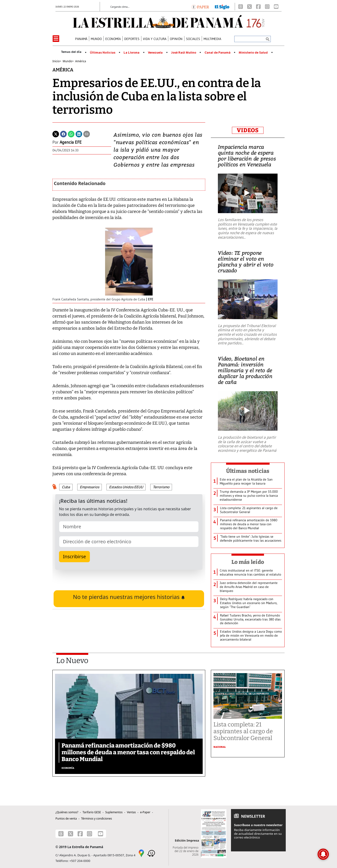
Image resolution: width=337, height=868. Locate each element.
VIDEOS (248, 130)
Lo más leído (248, 562)
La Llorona (132, 53)
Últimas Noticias (103, 53)
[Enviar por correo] (87, 134)
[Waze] (151, 853)
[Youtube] (276, 7)
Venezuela (155, 53)
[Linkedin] (79, 134)
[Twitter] (56, 134)
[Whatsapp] (71, 134)
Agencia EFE (71, 142)
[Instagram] (267, 7)
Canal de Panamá (218, 53)
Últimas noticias (248, 471)
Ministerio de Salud (253, 53)
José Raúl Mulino (184, 53)
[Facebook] (258, 7)
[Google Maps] (141, 853)
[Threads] (241, 7)
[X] (249, 7)
